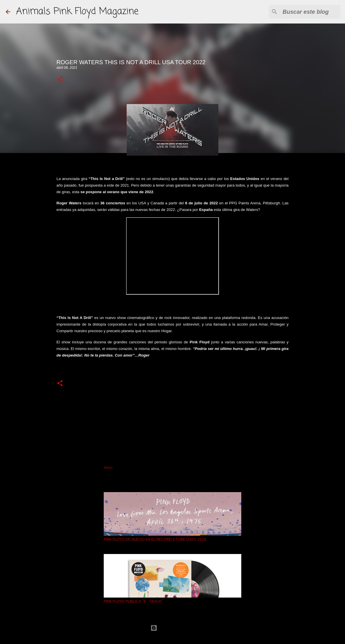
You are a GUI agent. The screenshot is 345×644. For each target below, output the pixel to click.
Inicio (108, 467)
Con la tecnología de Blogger (172, 628)
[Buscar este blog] (310, 12)
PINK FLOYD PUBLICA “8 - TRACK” (133, 601)
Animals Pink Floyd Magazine (77, 12)
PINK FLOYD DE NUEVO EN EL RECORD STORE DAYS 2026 (155, 539)
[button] (60, 80)
